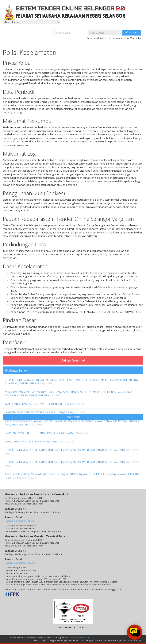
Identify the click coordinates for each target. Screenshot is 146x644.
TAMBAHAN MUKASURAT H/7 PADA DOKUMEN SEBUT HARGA (39, 404)
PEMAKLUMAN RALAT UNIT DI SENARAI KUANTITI (32, 441)
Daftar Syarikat (73, 360)
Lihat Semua (73, 417)
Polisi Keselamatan (80, 638)
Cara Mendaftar (133, 38)
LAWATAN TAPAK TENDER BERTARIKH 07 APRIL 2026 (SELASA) (39, 412)
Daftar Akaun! (115, 38)
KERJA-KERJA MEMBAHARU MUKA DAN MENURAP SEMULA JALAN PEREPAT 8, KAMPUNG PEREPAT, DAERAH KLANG (68, 450)
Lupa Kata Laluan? (97, 38)
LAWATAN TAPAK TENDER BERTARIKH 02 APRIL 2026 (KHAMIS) (39, 433)
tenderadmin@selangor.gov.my (20, 521)
